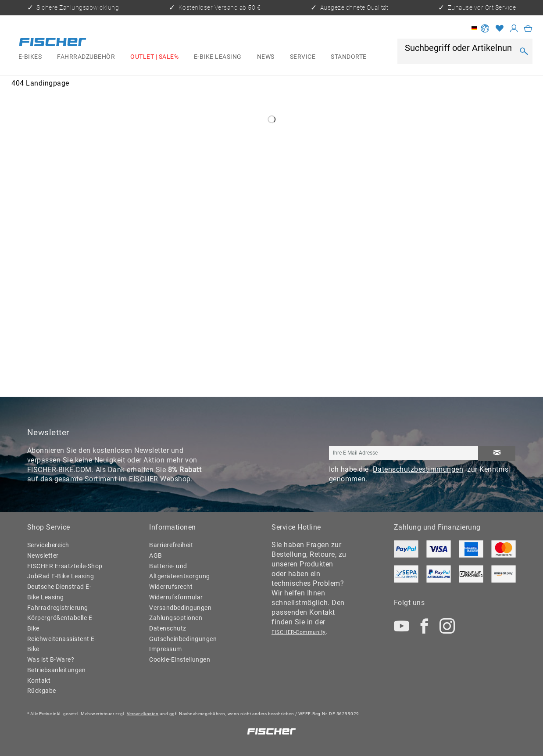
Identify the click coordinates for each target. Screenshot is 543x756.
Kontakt (39, 681)
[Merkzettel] (500, 28)
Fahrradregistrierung (58, 608)
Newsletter (43, 555)
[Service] (302, 57)
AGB (156, 555)
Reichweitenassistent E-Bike (62, 644)
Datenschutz (168, 628)
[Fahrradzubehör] (86, 57)
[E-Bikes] (30, 57)
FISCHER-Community (299, 632)
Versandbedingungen (180, 608)
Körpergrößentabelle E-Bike (61, 623)
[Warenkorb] (528, 28)
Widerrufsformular (176, 597)
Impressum (166, 649)
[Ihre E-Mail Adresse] (404, 453)
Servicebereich (48, 545)
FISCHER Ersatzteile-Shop (65, 566)
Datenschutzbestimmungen (418, 469)
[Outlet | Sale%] (155, 57)
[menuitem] (30, 57)
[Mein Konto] (514, 28)
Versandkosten (143, 714)
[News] (266, 57)
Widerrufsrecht (171, 587)
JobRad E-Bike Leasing (61, 576)
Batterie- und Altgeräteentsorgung (180, 571)
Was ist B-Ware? (51, 659)
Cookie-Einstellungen (180, 659)
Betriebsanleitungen (57, 670)
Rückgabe (42, 691)
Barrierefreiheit (171, 545)
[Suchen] (524, 51)
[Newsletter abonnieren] (497, 453)
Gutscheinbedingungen (183, 639)
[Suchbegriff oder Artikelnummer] (459, 48)
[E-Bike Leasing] (218, 57)
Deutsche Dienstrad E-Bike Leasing (59, 592)
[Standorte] (349, 57)
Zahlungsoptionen (176, 618)
